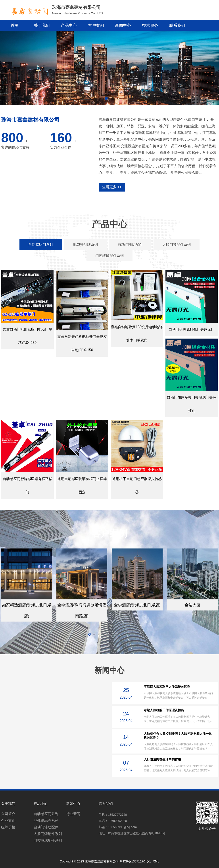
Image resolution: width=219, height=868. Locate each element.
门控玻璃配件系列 (48, 840)
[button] (106, 98)
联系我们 (177, 25)
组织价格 (8, 827)
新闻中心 (123, 25)
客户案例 (96, 25)
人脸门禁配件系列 (48, 834)
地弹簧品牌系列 (46, 821)
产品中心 (69, 25)
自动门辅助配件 (46, 827)
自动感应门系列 (46, 814)
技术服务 (150, 25)
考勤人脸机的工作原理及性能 (164, 710)
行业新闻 (73, 814)
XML (156, 861)
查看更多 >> (112, 187)
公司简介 (8, 814)
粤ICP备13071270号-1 (135, 861)
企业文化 (8, 821)
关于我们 (42, 25)
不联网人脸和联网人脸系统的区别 (167, 687)
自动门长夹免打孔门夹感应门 (192, 329)
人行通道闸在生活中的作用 (162, 759)
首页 (15, 25)
